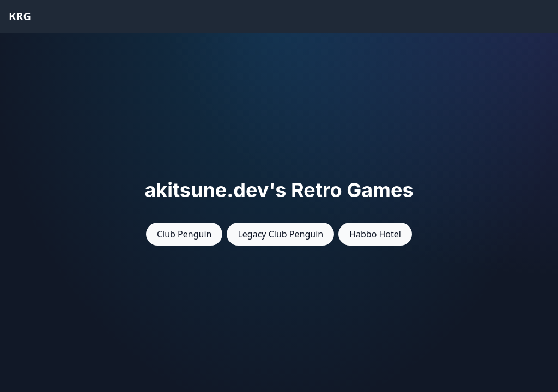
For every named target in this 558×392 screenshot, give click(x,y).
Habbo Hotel (375, 234)
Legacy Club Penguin (280, 234)
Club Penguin (184, 234)
